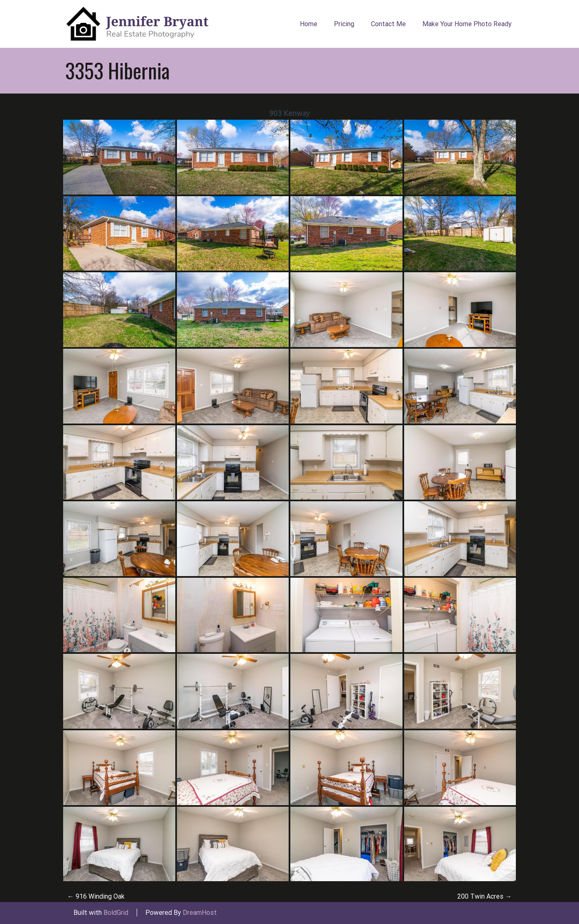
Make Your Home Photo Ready (467, 24)
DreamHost (200, 913)
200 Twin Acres (485, 896)
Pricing (344, 24)
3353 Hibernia (118, 70)
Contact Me (388, 24)
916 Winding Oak (96, 896)
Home (309, 24)
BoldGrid (116, 913)
